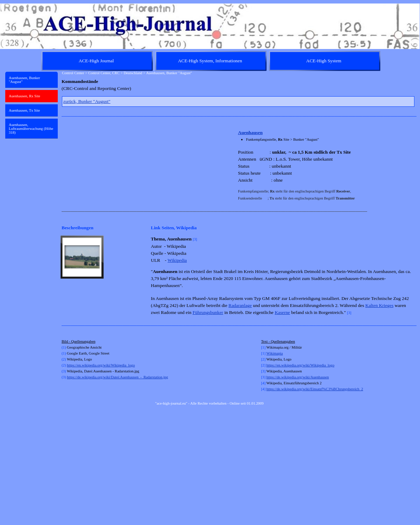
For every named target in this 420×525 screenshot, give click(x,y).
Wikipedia (177, 260)
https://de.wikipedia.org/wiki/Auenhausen (298, 377)
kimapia (277, 353)
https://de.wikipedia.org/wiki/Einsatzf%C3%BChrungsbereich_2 (315, 389)
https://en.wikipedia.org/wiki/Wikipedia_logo (101, 365)
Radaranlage (240, 305)
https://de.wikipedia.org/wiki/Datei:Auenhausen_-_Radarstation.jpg (117, 377)
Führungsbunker (208, 312)
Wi (269, 353)
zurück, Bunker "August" (87, 101)
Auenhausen (250, 132)
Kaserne (282, 312)
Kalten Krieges (379, 305)
